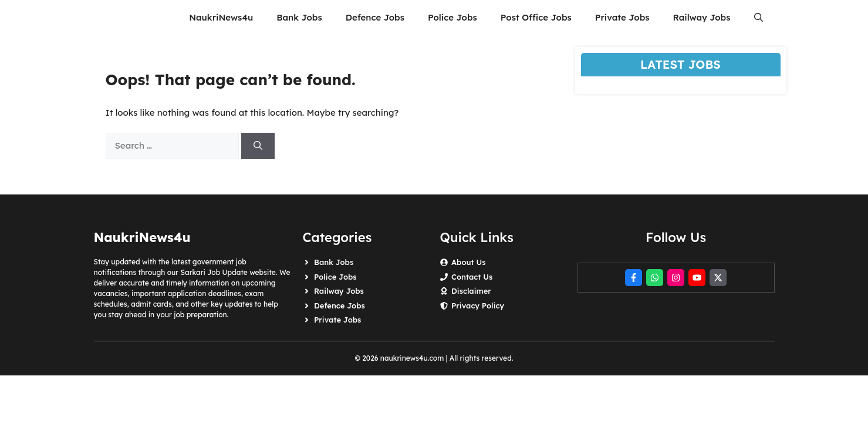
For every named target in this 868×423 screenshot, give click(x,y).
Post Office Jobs (536, 17)
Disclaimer (471, 291)
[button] (759, 18)
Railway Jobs (702, 17)
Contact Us (472, 277)
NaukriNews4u (221, 17)
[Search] (258, 146)
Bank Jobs (299, 17)
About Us (468, 262)
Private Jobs (622, 17)
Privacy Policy (478, 305)
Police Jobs (452, 17)
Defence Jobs (375, 17)
